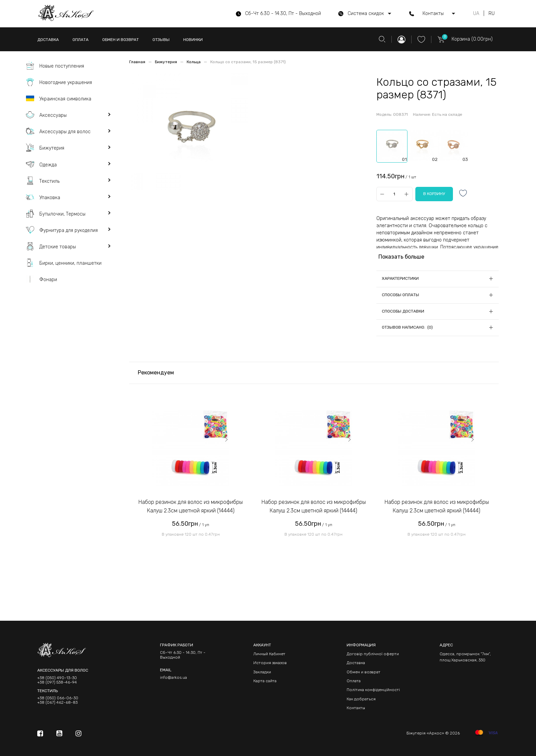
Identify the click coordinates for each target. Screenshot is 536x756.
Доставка (356, 663)
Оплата (354, 681)
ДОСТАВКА (48, 40)
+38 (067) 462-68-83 (57, 703)
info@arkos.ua (173, 677)
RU (492, 14)
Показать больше (401, 257)
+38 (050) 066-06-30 (58, 698)
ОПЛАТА (81, 40)
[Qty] (394, 194)
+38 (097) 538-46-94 (57, 682)
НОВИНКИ (193, 40)
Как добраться (361, 699)
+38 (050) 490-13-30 (57, 678)
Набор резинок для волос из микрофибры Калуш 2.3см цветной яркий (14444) (191, 506)
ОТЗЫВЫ (161, 40)
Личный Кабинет (269, 654)
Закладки (262, 672)
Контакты (356, 708)
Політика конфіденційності (373, 690)
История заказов (270, 663)
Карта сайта (265, 681)
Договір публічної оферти (373, 654)
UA (476, 14)
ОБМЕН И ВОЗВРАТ (120, 40)
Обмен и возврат (364, 672)
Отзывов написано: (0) (407, 327)
